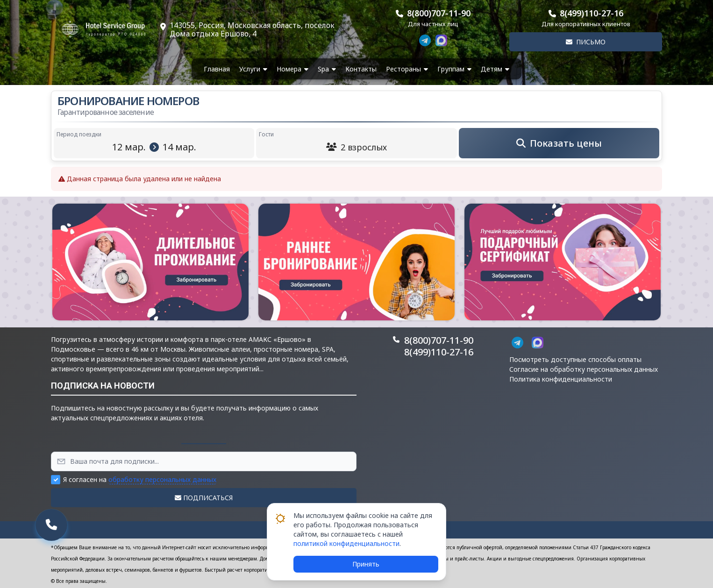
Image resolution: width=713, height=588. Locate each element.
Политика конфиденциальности (561, 379)
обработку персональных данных (162, 479)
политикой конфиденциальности (346, 543)
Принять (366, 564)
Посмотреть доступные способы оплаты (575, 359)
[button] (150, 262)
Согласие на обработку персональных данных (584, 369)
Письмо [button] (586, 42)
